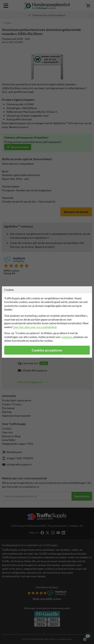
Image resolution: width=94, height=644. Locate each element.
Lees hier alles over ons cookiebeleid (35, 327)
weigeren (67, 337)
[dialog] (47, 322)
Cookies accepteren (47, 350)
